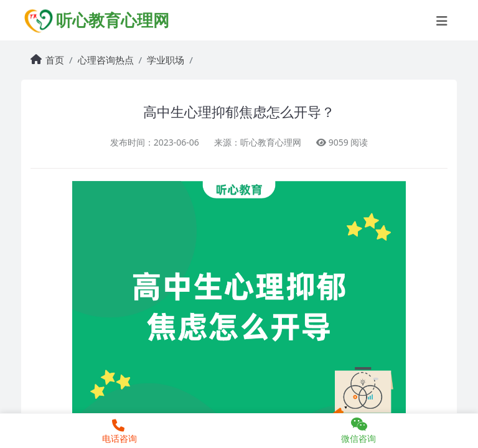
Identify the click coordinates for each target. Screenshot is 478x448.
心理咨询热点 (106, 60)
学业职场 (166, 60)
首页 (55, 60)
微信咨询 (358, 431)
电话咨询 (118, 432)
